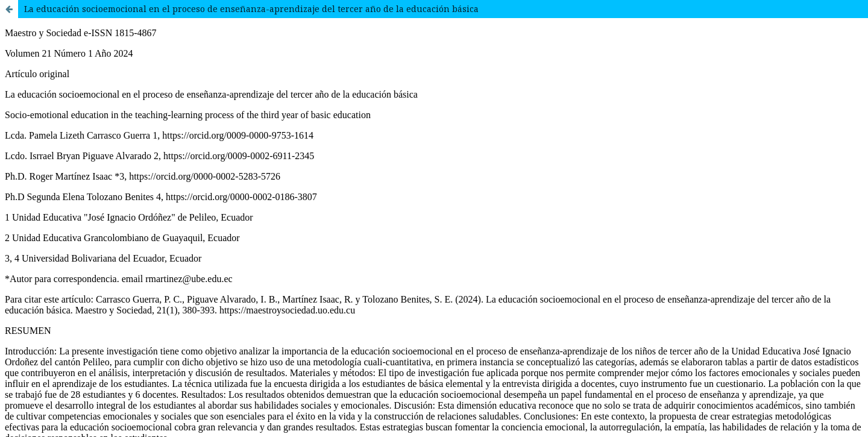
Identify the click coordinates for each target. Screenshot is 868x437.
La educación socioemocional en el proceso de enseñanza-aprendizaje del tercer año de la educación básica (251, 9)
